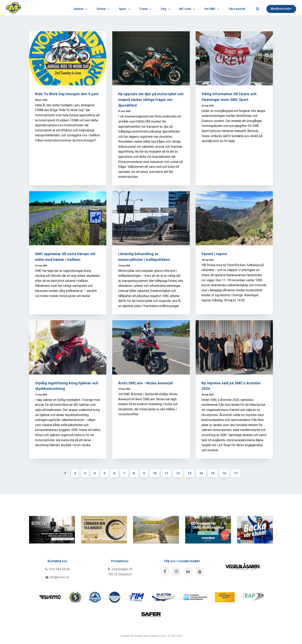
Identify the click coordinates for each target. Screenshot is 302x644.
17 (238, 473)
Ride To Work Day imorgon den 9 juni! (67, 94)
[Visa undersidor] (59, 8)
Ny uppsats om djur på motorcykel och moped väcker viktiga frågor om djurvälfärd (150, 100)
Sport (105, 8)
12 (179, 473)
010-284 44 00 (57, 569)
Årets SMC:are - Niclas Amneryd (146, 383)
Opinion (54, 8)
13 (190, 473)
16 (226, 473)
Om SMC (206, 8)
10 (155, 473)
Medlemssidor (281, 8)
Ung (153, 8)
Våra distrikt (235, 8)
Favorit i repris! (215, 254)
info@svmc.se (57, 577)
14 (202, 473)
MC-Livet (178, 8)
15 (214, 473)
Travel (129, 8)
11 (167, 473)
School (81, 8)
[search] (258, 8)
